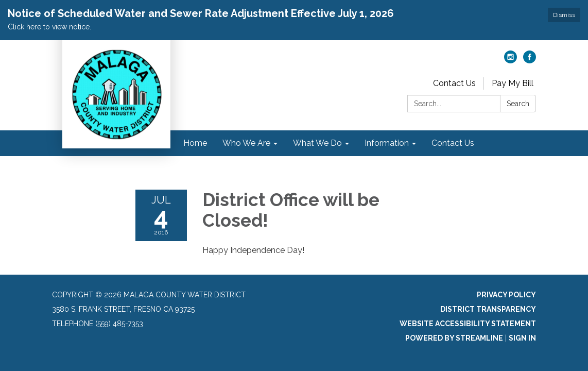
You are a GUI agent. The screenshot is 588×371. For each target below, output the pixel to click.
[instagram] (511, 61)
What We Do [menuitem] (317, 143)
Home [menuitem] (195, 143)
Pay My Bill (513, 83)
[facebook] (530, 61)
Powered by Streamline (454, 338)
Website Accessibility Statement (468, 324)
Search (518, 104)
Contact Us (454, 83)
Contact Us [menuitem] (453, 143)
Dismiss (564, 15)
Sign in (522, 338)
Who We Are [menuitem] (246, 143)
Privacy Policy (506, 295)
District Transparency (488, 309)
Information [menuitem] (387, 143)
